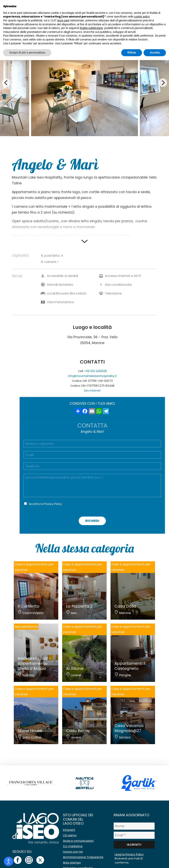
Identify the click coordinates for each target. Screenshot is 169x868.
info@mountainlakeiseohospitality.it (92, 376)
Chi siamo (70, 835)
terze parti (63, 20)
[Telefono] (92, 466)
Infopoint (69, 830)
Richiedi (92, 521)
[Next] (163, 83)
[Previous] (6, 83)
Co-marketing (73, 846)
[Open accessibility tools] (9, 861)
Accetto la (45, 504)
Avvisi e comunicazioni (78, 841)
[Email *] (134, 835)
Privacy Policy (53, 504)
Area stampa (72, 863)
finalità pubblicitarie (91, 28)
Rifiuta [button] (132, 53)
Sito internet (92, 391)
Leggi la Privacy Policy (129, 854)
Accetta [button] (155, 53)
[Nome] (134, 826)
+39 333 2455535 (96, 371)
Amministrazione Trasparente (83, 857)
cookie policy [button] (142, 17)
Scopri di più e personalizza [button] (27, 53)
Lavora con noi (73, 852)
